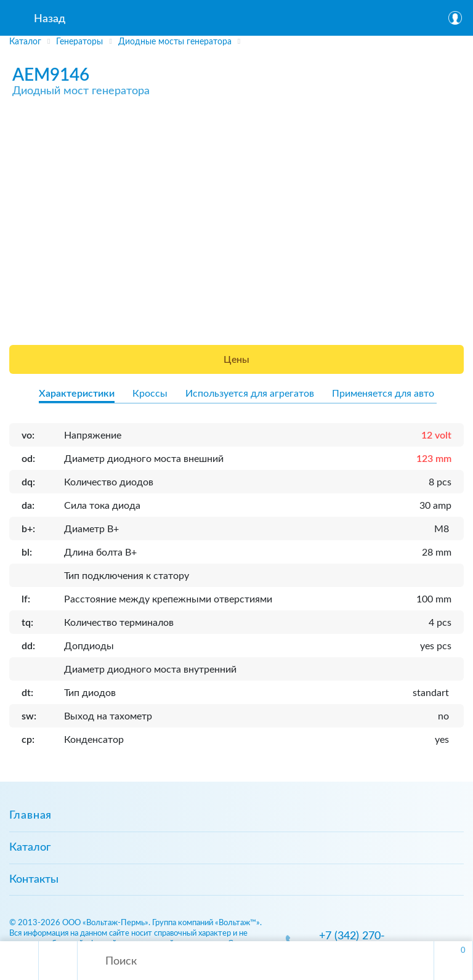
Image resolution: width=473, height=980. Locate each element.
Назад (50, 19)
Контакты (34, 880)
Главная (30, 816)
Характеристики (77, 394)
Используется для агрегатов (250, 394)
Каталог (30, 848)
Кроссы (150, 394)
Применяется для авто (383, 394)
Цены (236, 360)
